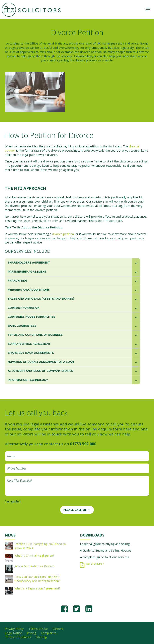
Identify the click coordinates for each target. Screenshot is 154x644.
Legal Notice (13, 633)
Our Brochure (94, 564)
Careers (58, 629)
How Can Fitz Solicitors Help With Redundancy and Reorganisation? (37, 579)
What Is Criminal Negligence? (34, 555)
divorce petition (63, 234)
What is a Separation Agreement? (37, 588)
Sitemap (41, 637)
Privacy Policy (14, 629)
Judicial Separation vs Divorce (34, 566)
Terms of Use (38, 629)
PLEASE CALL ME (75, 510)
